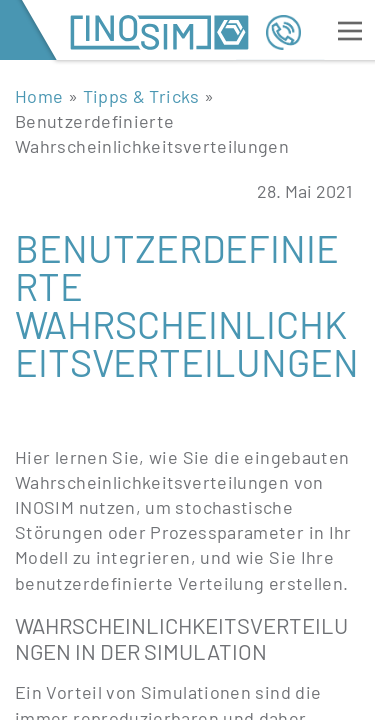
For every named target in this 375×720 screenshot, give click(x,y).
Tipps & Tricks (141, 96)
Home (39, 96)
